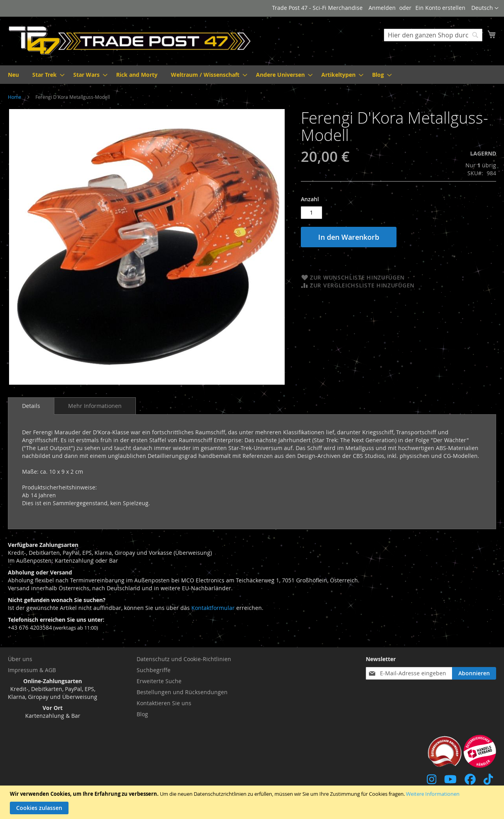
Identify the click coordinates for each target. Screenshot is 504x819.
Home (15, 97)
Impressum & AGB (32, 670)
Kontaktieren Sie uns (164, 703)
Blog (142, 714)
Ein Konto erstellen (440, 8)
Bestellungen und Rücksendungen (182, 692)
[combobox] (433, 35)
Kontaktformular (213, 608)
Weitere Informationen (433, 794)
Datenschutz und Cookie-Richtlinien (184, 659)
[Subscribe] (474, 673)
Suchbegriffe (154, 670)
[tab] (31, 406)
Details (31, 406)
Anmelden (382, 8)
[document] (253, 802)
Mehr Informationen (95, 406)
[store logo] (130, 41)
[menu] (252, 75)
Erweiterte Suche (159, 681)
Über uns (20, 659)
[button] (485, 8)
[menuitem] (13, 75)
